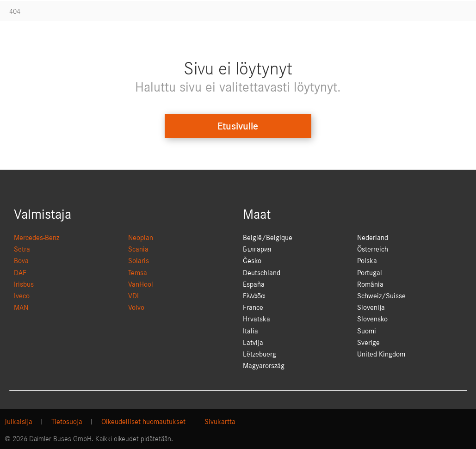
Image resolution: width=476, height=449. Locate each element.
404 (15, 12)
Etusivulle (238, 126)
